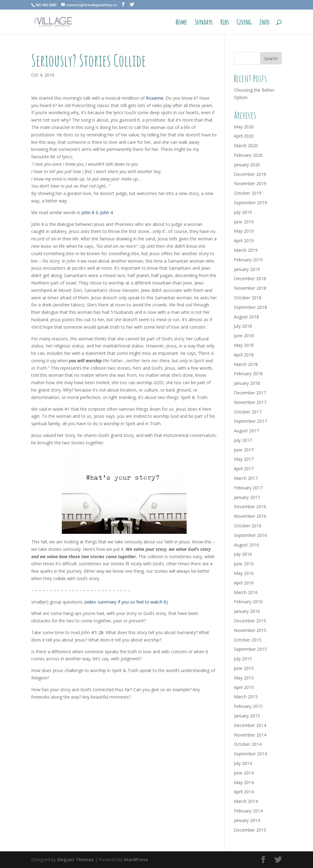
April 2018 (244, 355)
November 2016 (250, 516)
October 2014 (248, 744)
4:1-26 (97, 632)
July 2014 (243, 763)
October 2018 (248, 298)
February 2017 (248, 488)
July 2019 (243, 212)
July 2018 (243, 326)
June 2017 (244, 450)
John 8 (88, 212)
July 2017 (243, 440)
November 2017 (250, 402)
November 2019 (250, 183)
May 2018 (244, 345)
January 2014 (247, 820)
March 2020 (246, 145)
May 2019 (244, 231)
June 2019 (244, 222)
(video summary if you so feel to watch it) (126, 602)
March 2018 (246, 364)
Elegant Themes (76, 860)
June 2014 (244, 773)
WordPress (136, 860)
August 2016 (246, 545)
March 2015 (246, 697)
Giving (244, 23)
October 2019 (248, 193)
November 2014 (250, 735)
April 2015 (244, 687)
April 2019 (244, 241)
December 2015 (250, 621)
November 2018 (250, 288)
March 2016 (246, 592)
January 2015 (247, 716)
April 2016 (244, 583)
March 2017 (246, 478)
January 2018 (247, 383)
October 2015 (248, 640)
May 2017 (244, 459)
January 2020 (247, 165)
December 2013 (250, 830)
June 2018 (244, 336)
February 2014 (248, 811)
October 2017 (248, 412)
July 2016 (243, 554)
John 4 (106, 212)
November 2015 (250, 630)
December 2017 (250, 393)
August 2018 (246, 317)
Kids (225, 23)
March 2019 (246, 250)
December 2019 (250, 174)
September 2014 (250, 754)
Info (264, 23)
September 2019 (250, 203)
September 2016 (250, 535)
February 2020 (248, 155)
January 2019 (247, 269)
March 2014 (246, 801)
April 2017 (244, 469)
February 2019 (248, 260)
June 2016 (244, 564)
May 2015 (244, 678)
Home (181, 23)
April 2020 (244, 136)
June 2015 (244, 668)
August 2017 (246, 431)
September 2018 (250, 307)
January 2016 (247, 611)
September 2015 (250, 649)
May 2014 (244, 782)
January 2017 (247, 497)
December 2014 (250, 725)
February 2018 (248, 374)
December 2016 (250, 507)
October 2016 (248, 526)
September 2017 (250, 421)
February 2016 (248, 602)
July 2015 (243, 659)
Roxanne (155, 98)
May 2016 (244, 573)
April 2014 (244, 792)
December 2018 (250, 278)
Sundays (204, 23)
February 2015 (248, 706)
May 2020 (244, 127)
